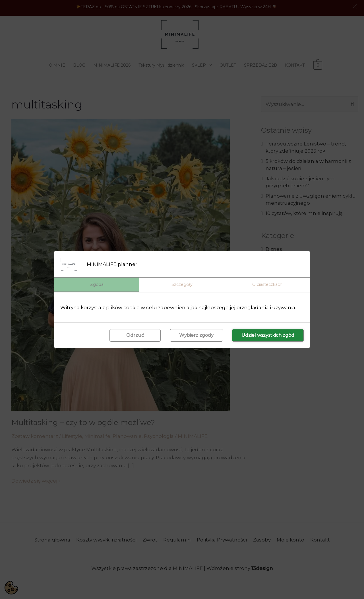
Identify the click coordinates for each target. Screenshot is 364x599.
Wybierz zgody (196, 336)
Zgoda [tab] (97, 284)
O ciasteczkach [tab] (267, 284)
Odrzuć (135, 336)
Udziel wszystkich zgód (268, 336)
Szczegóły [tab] (182, 284)
